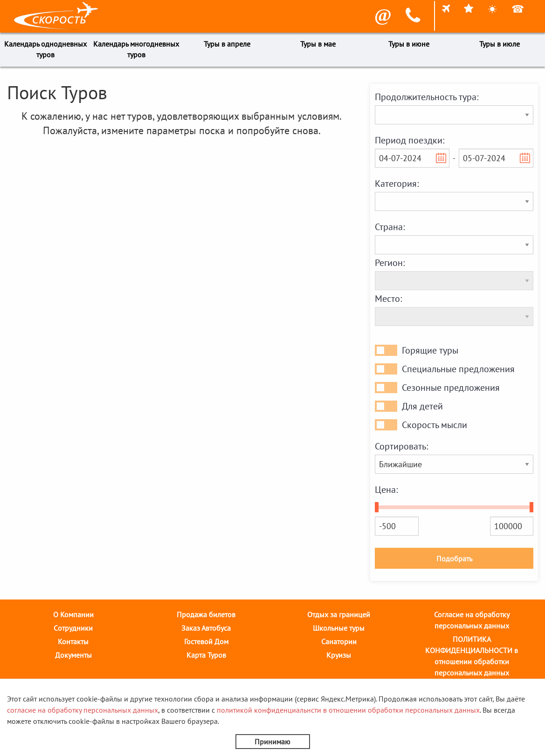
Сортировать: (401, 446)
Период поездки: (410, 140)
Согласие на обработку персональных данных (472, 620)
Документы (73, 655)
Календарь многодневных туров (136, 49)
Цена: (386, 490)
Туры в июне (409, 44)
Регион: (390, 263)
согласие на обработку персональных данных (83, 710)
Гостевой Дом (206, 641)
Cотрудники (73, 628)
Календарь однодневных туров (45, 49)
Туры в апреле (227, 44)
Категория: (397, 184)
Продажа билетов (206, 614)
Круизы (339, 655)
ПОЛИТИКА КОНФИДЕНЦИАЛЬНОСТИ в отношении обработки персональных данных (472, 656)
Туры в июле (500, 44)
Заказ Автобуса (206, 628)
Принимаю (272, 742)
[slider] (377, 507)
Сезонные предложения (451, 388)
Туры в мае (318, 44)
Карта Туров (206, 655)
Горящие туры (430, 350)
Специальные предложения (458, 369)
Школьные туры (339, 628)
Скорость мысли (435, 425)
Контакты (73, 641)
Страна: (390, 227)
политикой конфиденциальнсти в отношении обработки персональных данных (348, 710)
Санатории (339, 641)
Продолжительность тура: (427, 97)
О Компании (73, 614)
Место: (388, 299)
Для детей (422, 406)
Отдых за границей (339, 614)
